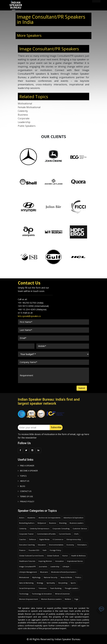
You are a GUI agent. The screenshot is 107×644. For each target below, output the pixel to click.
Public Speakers (27, 126)
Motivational (25, 104)
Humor (65, 556)
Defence (33, 539)
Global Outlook (53, 556)
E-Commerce (58, 539)
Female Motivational (29, 107)
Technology (24, 594)
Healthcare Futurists (27, 561)
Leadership (24, 122)
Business (23, 115)
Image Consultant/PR (27, 566)
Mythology (36, 577)
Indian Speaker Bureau (67, 639)
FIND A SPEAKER (26, 466)
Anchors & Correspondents (49, 518)
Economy (70, 545)
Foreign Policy (55, 550)
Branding (63, 523)
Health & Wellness (78, 556)
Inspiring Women (45, 561)
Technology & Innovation (42, 594)
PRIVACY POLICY (26, 501)
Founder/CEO (34, 550)
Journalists (43, 566)
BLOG (21, 486)
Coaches (23, 539)
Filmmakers (82, 545)
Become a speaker (28, 471)
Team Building (56, 588)
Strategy (40, 583)
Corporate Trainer (26, 534)
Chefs (76, 534)
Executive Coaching (27, 545)
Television (43, 588)
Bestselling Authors (27, 523)
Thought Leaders (71, 588)
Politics (78, 577)
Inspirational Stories (75, 561)
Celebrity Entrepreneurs (39, 528)
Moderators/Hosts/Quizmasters (64, 572)
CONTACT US (25, 491)
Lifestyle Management (28, 572)
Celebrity (23, 111)
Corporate (24, 118)
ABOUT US (24, 481)
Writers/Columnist (62, 594)
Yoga (76, 599)
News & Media (66, 577)
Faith (45, 550)
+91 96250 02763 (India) (31, 303)
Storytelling (63, 583)
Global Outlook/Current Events (31, 556)
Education (42, 545)
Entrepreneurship (74, 539)
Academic (31, 518)
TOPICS (22, 476)
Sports (73, 583)
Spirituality (51, 583)
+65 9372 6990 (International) (33, 306)
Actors (22, 518)
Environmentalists (56, 545)
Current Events (65, 534)
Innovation (60, 561)
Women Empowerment (29, 599)
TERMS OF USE (25, 496)
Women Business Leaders (51, 599)
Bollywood (42, 523)
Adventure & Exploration (73, 518)
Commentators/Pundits (46, 534)
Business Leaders (77, 523)
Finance (22, 550)
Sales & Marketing (26, 583)
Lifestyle (66, 566)
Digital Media (44, 539)
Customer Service (80, 528)
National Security (51, 577)
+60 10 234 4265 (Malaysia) (32, 309)
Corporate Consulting (61, 528)
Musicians (44, 572)
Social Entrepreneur (27, 588)
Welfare (68, 599)
